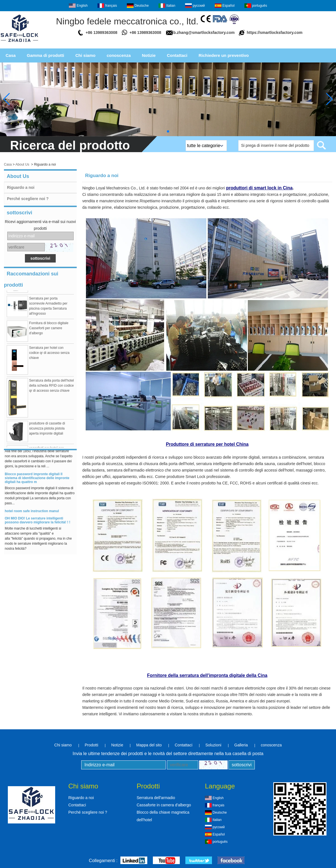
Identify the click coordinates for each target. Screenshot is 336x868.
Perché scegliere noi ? (28, 199)
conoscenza (119, 55)
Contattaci (177, 55)
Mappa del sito (149, 745)
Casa (11, 55)
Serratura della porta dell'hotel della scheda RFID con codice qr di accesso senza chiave (52, 387)
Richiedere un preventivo (224, 55)
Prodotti (92, 745)
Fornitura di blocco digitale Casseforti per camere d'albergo (49, 329)
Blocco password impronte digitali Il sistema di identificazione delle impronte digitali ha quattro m (37, 479)
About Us (22, 164)
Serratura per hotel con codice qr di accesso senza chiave (49, 354)
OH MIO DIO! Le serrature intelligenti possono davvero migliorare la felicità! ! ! (38, 521)
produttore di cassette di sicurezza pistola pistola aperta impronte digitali (47, 430)
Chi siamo (85, 55)
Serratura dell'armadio (156, 798)
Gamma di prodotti (46, 55)
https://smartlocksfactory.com (275, 33)
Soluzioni (213, 745)
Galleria (241, 745)
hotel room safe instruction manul (32, 512)
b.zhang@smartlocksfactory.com (204, 33)
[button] (168, 131)
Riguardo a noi (21, 187)
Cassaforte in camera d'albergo (164, 805)
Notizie (149, 55)
